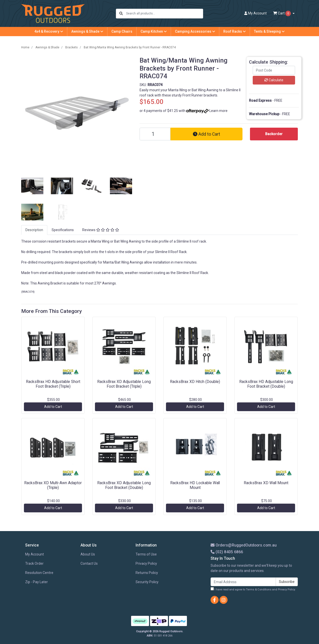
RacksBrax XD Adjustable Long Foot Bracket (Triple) (124, 384)
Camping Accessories (195, 31)
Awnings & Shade (87, 31)
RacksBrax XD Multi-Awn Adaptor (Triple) (53, 485)
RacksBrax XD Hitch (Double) (195, 382)
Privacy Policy (146, 563)
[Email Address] (243, 582)
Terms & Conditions (259, 590)
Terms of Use (146, 554)
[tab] (34, 230)
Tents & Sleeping (269, 31)
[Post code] (274, 70)
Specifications (63, 230)
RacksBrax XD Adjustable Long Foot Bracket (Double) (124, 485)
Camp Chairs (122, 31)
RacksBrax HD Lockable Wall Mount (195, 485)
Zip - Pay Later (37, 582)
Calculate (274, 80)
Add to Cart (206, 134)
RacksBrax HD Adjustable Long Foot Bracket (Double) (266, 384)
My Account (35, 554)
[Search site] (121, 14)
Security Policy (147, 582)
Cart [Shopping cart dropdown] (282, 13)
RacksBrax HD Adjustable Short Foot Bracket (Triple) (53, 384)
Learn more (218, 111)
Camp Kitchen (154, 31)
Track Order (34, 563)
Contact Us (89, 563)
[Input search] (164, 14)
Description (34, 230)
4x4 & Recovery (49, 31)
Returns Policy (147, 573)
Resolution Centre (39, 573)
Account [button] (255, 13)
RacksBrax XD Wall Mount (266, 483)
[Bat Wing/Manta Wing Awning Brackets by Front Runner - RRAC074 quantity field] (155, 134)
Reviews (101, 230)
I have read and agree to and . (253, 589)
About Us (88, 554)
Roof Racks (235, 31)
